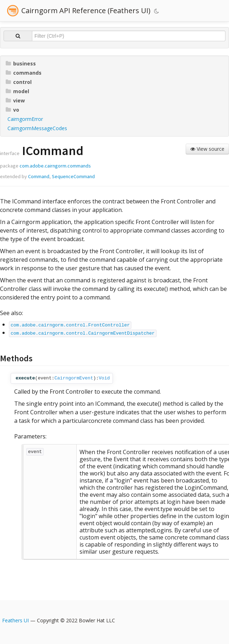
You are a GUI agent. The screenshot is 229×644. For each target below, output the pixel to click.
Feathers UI (15, 620)
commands (24, 73)
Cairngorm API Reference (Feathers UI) (86, 10)
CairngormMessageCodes (37, 128)
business (21, 63)
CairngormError (25, 119)
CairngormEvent (74, 378)
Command (39, 176)
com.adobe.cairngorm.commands (55, 166)
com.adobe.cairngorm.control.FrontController (70, 325)
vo (12, 110)
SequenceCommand (73, 176)
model (17, 91)
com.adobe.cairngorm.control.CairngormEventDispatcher (83, 333)
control (19, 82)
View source (207, 149)
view (15, 100)
